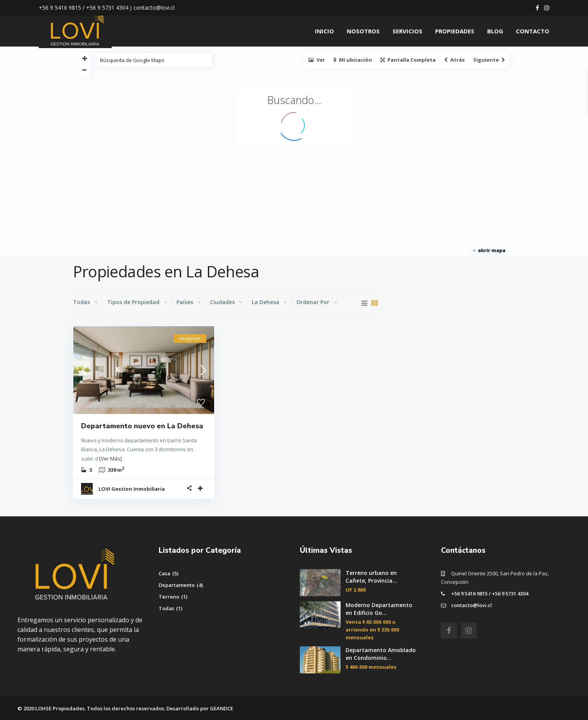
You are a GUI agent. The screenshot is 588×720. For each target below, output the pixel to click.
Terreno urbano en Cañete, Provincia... (371, 577)
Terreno (169, 597)
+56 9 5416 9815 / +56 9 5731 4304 (490, 594)
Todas (166, 608)
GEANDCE (221, 708)
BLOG (495, 31)
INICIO (324, 31)
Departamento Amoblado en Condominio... (381, 654)
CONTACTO (533, 31)
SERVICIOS (407, 31)
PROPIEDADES (455, 31)
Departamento (177, 585)
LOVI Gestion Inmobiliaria (132, 489)
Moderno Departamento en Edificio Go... (379, 609)
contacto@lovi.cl (471, 605)
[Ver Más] (111, 459)
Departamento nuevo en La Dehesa (142, 426)
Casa (164, 573)
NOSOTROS (363, 31)
